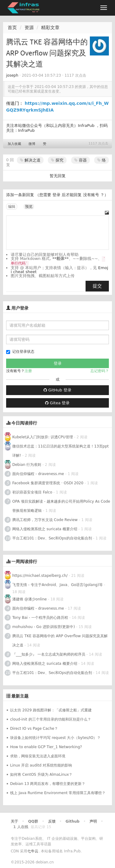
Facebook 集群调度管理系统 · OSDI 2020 (48, 483)
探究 (57, 160)
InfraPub (26, 130)
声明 (93, 821)
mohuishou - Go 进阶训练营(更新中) (44, 627)
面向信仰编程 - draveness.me (38, 474)
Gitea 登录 (57, 403)
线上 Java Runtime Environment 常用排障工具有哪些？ (58, 793)
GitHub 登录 (57, 390)
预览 (29, 207)
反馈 (52, 821)
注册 (28, 371)
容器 (80, 160)
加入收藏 (14, 144)
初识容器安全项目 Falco (32, 492)
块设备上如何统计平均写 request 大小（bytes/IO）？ (55, 738)
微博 (32, 144)
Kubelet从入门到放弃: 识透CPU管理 (43, 437)
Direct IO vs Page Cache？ (34, 729)
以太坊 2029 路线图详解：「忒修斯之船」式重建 (51, 710)
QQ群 (33, 821)
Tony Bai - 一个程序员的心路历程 (40, 618)
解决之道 (30, 160)
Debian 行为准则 (27, 465)
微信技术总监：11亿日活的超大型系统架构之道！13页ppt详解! (60, 451)
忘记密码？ (100, 371)
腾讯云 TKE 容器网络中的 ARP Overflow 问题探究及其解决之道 (60, 641)
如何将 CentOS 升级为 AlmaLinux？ (41, 775)
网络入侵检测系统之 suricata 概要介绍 (45, 529)
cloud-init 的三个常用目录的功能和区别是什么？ (51, 719)
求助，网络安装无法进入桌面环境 (38, 756)
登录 (56, 195)
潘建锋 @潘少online (29, 599)
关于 (14, 821)
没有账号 (91, 195)
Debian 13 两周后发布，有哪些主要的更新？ (48, 784)
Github (73, 821)
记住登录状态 (20, 352)
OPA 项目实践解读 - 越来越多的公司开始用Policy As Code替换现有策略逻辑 (61, 506)
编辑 (12, 207)
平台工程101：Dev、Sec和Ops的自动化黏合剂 (52, 538)
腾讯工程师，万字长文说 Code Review (45, 520)
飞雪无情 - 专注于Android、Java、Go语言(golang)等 (57, 585)
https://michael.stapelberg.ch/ (40, 576)
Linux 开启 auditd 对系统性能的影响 (41, 765)
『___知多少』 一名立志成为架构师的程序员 (49, 654)
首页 (12, 28)
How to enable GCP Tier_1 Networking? (46, 747)
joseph (12, 75)
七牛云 (33, 851)
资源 (29, 28)
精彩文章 (50, 28)
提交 (97, 286)
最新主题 (20, 696)
